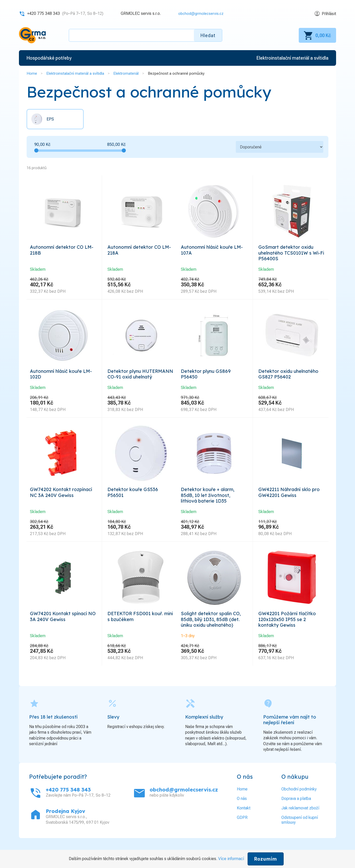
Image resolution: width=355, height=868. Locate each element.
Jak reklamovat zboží (300, 822)
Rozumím (266, 859)
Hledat (208, 35)
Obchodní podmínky (299, 803)
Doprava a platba (296, 813)
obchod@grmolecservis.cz (199, 13)
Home (32, 73)
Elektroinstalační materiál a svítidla (75, 73)
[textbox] (146, 35)
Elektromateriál (126, 73)
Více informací (231, 859)
